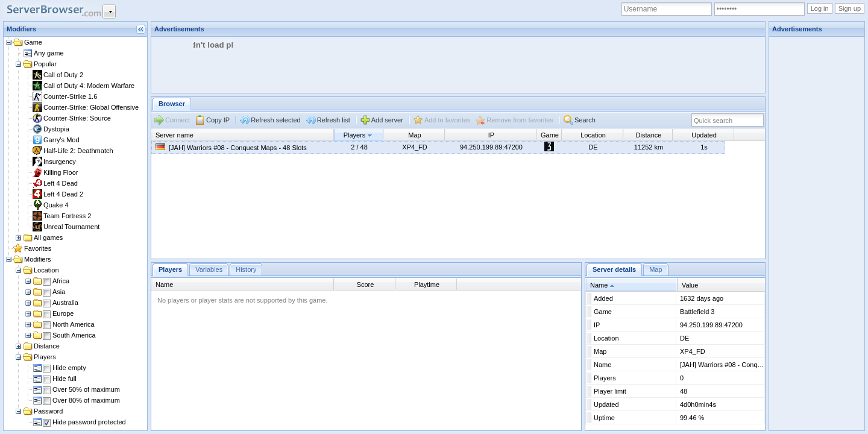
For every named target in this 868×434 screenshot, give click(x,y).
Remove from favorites (520, 120)
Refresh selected (276, 120)
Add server (387, 120)
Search (585, 120)
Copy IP (218, 120)
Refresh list (334, 120)
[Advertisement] (371, 64)
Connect (178, 120)
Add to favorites (447, 120)
